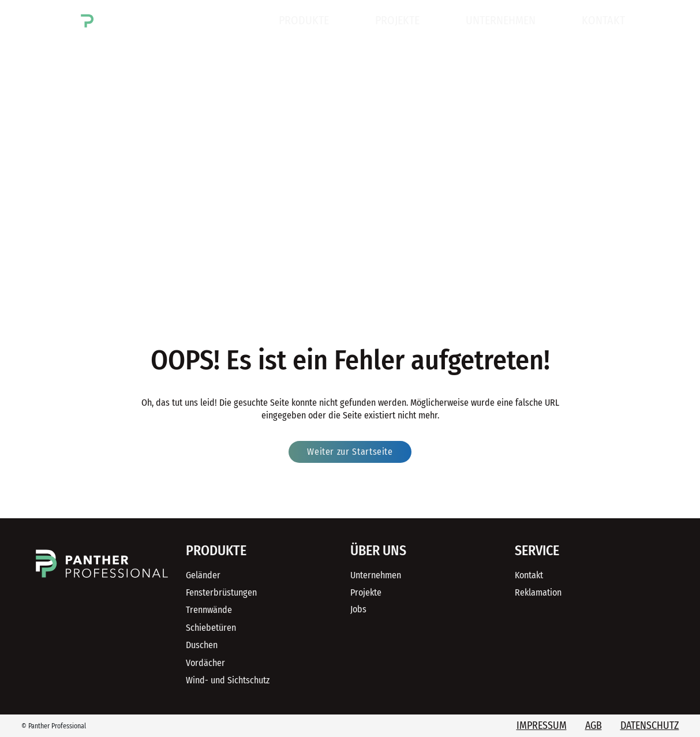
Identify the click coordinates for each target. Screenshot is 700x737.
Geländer (203, 575)
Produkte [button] (304, 20)
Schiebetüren (211, 628)
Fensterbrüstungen (221, 592)
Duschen (202, 645)
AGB (594, 725)
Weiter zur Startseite (350, 452)
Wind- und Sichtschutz (228, 680)
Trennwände (209, 610)
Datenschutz (650, 725)
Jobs (358, 609)
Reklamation (538, 592)
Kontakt (603, 20)
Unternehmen (501, 20)
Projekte (397, 20)
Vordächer (205, 663)
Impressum (542, 725)
